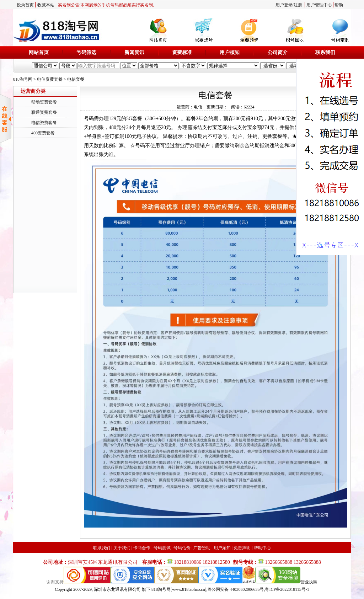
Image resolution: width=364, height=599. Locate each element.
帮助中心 (262, 548)
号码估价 (182, 548)
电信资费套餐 (50, 79)
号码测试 (162, 548)
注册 (298, 5)
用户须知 (230, 52)
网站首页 (39, 52)
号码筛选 (86, 52)
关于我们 (122, 548)
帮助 (339, 5)
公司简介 (278, 52)
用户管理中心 (319, 5)
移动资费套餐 (44, 102)
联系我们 (325, 52)
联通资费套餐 (44, 112)
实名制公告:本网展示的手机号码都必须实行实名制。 (108, 5)
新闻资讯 (134, 52)
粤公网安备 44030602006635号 (235, 589)
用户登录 (284, 5)
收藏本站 (46, 5)
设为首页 (25, 5)
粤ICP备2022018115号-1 (287, 589)
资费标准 (182, 52)
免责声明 (242, 548)
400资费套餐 (43, 133)
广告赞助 (202, 548)
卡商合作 (142, 548)
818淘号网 (23, 79)
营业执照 (309, 582)
